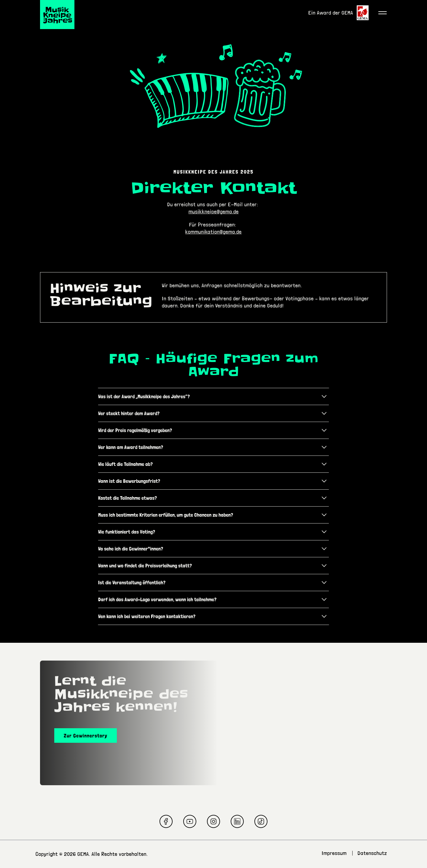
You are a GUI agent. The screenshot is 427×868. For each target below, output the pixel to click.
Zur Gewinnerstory (86, 736)
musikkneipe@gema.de (214, 211)
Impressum (334, 853)
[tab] (213, 396)
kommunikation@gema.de (213, 232)
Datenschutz (372, 853)
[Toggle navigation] (383, 13)
